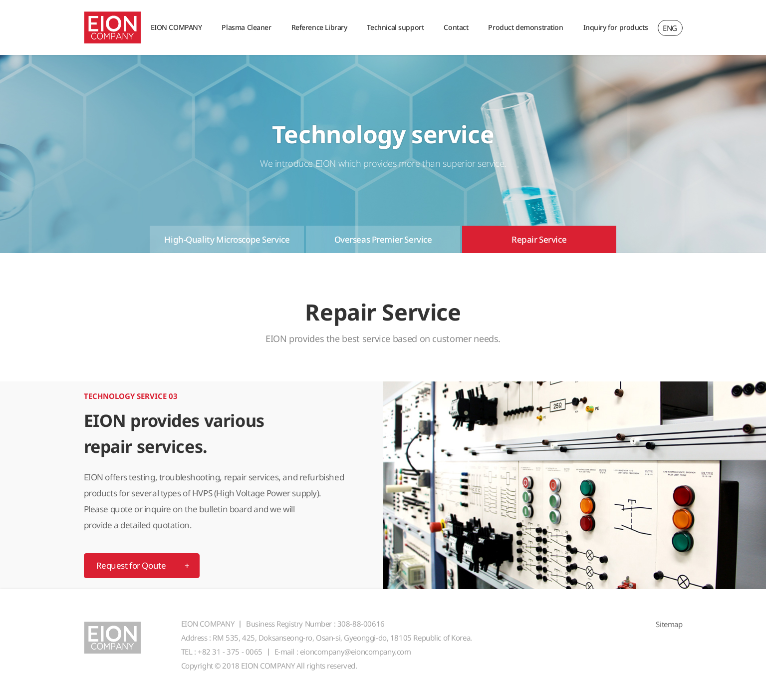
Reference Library (319, 27)
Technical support (395, 27)
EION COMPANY (176, 27)
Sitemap (669, 624)
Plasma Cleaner (246, 27)
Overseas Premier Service (383, 239)
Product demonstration (525, 27)
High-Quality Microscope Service (227, 239)
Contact (456, 27)
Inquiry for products (616, 27)
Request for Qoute (131, 565)
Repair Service (539, 239)
